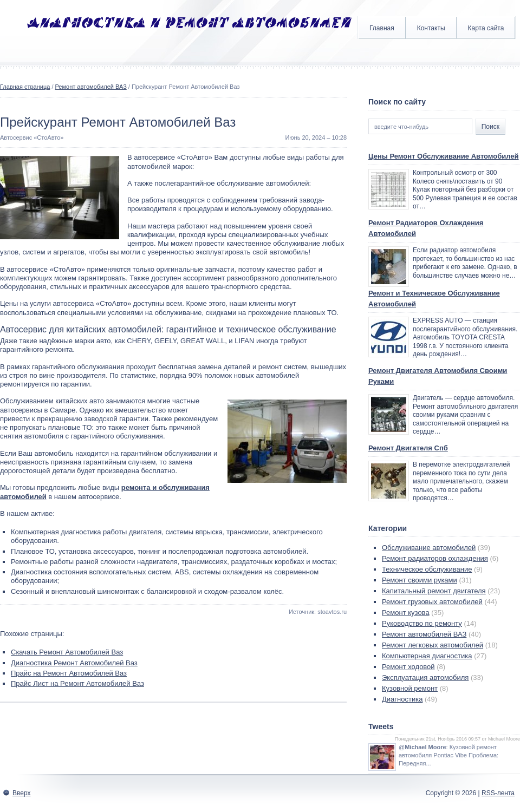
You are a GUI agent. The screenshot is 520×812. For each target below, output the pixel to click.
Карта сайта (486, 28)
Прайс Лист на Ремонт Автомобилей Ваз (77, 683)
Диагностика (402, 699)
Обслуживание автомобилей (429, 548)
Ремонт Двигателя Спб (408, 448)
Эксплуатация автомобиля (425, 677)
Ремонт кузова (406, 613)
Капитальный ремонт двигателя (434, 591)
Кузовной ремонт (410, 688)
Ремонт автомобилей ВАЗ (91, 87)
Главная (382, 28)
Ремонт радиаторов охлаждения (435, 558)
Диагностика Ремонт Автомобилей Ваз (74, 663)
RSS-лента (498, 793)
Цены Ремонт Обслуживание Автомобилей (444, 156)
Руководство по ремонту (422, 623)
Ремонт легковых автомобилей (433, 645)
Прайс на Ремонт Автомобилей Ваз (69, 673)
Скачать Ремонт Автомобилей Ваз (67, 652)
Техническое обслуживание (427, 569)
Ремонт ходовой (408, 667)
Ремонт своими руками (420, 580)
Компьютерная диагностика (427, 656)
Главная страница (25, 87)
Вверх (21, 793)
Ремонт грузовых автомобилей (432, 602)
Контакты (431, 28)
